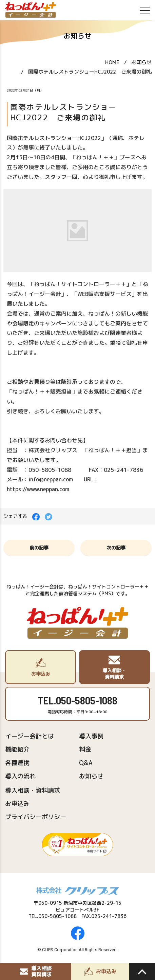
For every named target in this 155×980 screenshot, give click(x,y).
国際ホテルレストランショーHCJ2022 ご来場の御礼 (90, 72)
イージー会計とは (30, 736)
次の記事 (116, 548)
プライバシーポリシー (36, 817)
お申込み (17, 804)
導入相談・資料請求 (33, 790)
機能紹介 (17, 749)
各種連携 (17, 763)
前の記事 (39, 548)
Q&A (86, 763)
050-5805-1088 (87, 700)
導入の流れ (20, 776)
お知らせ (141, 62)
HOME (112, 62)
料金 (85, 749)
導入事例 (91, 736)
